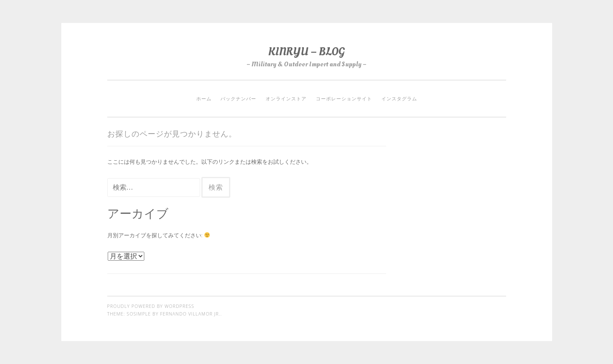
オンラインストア (286, 99)
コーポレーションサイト (344, 99)
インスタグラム (399, 99)
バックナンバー (238, 99)
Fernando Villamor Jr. (190, 314)
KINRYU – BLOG (306, 52)
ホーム (204, 99)
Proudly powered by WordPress (151, 306)
